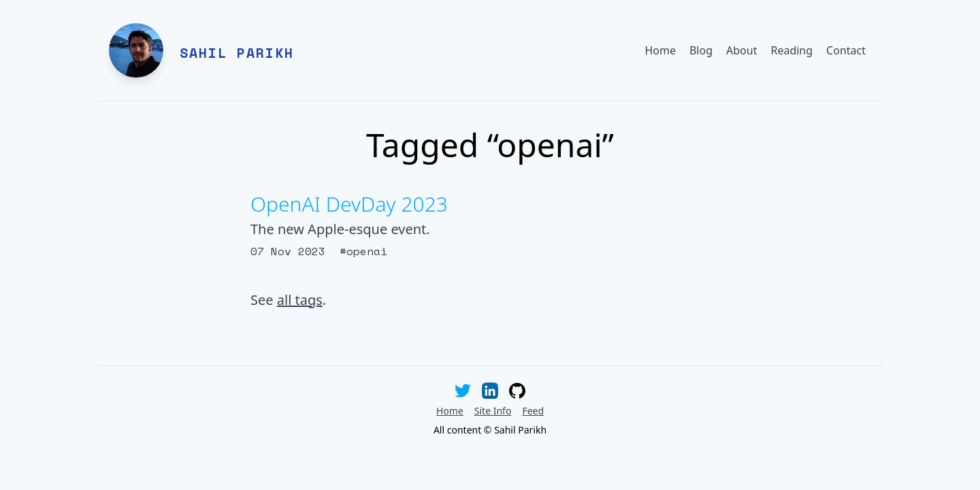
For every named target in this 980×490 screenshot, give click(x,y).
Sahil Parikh (237, 53)
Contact (846, 50)
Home (660, 50)
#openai (363, 251)
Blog (701, 50)
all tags (300, 300)
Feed (533, 411)
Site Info (493, 411)
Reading (791, 50)
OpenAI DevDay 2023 (349, 204)
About (741, 50)
